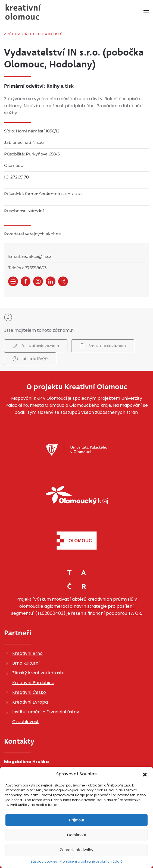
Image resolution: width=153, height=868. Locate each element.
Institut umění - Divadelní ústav (46, 712)
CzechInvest (26, 722)
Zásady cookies (44, 861)
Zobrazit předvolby (76, 850)
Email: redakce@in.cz (30, 256)
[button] (145, 774)
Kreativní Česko (29, 692)
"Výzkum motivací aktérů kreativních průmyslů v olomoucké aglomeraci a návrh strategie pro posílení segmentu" (74, 606)
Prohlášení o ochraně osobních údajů (91, 861)
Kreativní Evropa (30, 702)
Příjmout (77, 820)
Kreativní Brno (27, 653)
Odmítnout (76, 835)
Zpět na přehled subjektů (34, 34)
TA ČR (135, 613)
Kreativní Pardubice (33, 683)
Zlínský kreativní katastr (38, 673)
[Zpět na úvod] (23, 12)
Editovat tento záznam (36, 346)
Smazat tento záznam (103, 346)
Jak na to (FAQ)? (30, 359)
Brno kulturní (26, 663)
